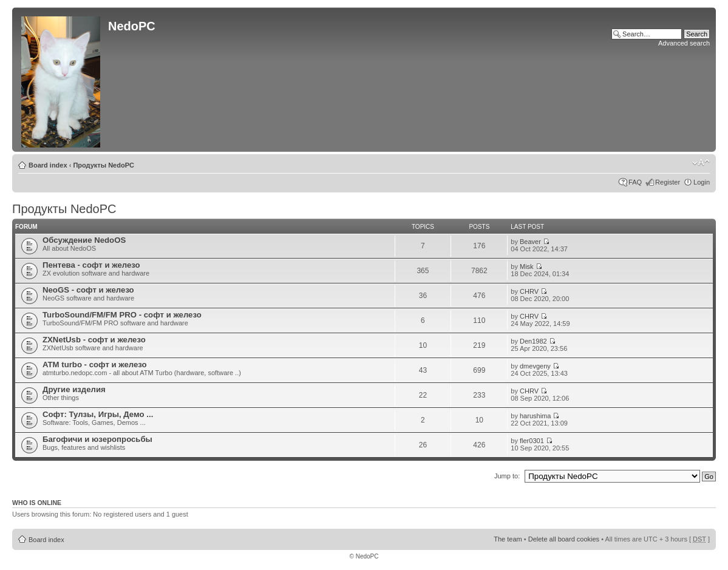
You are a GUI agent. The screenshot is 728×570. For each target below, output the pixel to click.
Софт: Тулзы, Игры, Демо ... (98, 414)
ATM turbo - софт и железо (95, 365)
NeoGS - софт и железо (88, 290)
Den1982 (533, 341)
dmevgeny (535, 366)
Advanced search (684, 43)
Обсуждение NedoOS (84, 240)
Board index (48, 165)
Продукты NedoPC (104, 165)
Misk (527, 266)
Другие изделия (74, 389)
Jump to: (507, 476)
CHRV (529, 291)
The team (508, 539)
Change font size (701, 163)
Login (702, 182)
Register (668, 182)
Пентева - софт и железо (91, 265)
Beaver (530, 242)
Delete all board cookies (564, 539)
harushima (535, 416)
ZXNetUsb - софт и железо (94, 340)
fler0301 (532, 441)
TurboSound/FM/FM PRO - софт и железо (122, 315)
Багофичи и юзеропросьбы (97, 439)
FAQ (635, 182)
